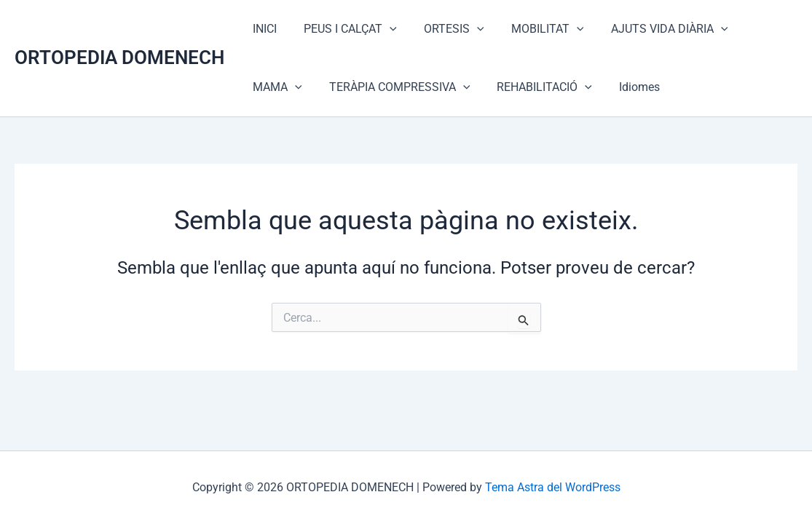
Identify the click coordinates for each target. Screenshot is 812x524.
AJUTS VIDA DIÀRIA (652, 29)
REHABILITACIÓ (463, 87)
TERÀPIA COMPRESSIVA (321, 87)
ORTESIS (445, 29)
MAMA (758, 29)
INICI (263, 29)
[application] (384, 29)
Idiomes (553, 87)
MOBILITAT (534, 29)
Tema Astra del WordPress (553, 487)
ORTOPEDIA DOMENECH (119, 57)
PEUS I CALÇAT (344, 29)
